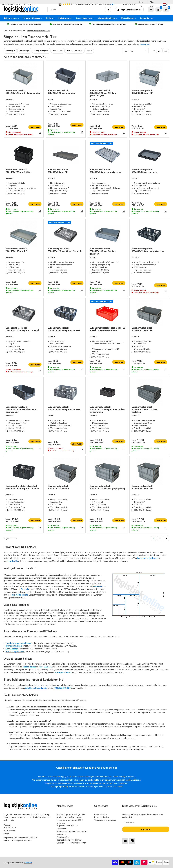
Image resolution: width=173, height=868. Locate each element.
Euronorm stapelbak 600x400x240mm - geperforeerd (64, 408)
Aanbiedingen (146, 18)
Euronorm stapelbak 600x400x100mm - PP (16, 250)
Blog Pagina (153, 4)
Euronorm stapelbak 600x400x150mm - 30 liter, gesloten (103, 251)
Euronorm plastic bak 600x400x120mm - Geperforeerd (64, 250)
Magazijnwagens (85, 18)
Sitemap (28, 863)
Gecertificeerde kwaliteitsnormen (71, 843)
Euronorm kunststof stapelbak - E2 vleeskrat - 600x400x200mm (107, 329)
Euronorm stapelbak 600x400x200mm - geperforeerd (64, 329)
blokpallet (97, 586)
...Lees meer (145, 44)
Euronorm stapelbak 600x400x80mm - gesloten (145, 171)
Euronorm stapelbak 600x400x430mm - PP (142, 487)
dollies (33, 667)
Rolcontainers (11, 18)
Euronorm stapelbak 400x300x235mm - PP (142, 92)
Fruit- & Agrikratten (15, 651)
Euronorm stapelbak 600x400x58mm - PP (58, 171)
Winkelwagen (166, 10)
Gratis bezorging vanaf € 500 (70, 820)
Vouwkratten (12, 649)
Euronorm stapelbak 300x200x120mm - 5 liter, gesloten (23, 92)
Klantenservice (129, 4)
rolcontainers (45, 667)
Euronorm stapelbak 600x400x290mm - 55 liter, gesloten (145, 409)
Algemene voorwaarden (67, 826)
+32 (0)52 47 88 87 (62, 688)
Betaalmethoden (101, 817)
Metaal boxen (128, 18)
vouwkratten (13, 561)
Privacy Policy (101, 814)
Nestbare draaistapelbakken (19, 643)
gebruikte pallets (20, 595)
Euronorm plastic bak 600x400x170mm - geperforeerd (22, 329)
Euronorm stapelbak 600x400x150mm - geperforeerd (148, 250)
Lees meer (35, 127)
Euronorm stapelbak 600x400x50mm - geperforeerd (106, 171)
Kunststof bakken (33, 18)
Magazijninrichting (107, 18)
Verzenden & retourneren (105, 820)
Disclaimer (61, 829)
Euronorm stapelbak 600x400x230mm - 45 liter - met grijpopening (22, 409)
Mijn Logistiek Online (129, 10)
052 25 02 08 (30, 4)
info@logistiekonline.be (11, 4)
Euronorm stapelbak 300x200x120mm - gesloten (62, 92)
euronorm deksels (63, 672)
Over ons (141, 4)
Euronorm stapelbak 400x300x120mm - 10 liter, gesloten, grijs (103, 93)
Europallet (25, 589)
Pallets (50, 18)
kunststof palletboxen (148, 558)
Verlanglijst (151, 10)
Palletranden (65, 18)
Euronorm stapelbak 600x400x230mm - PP (142, 329)
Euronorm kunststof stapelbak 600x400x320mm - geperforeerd (22, 487)
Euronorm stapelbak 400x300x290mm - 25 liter (19, 171)
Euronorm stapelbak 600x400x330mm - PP (58, 487)
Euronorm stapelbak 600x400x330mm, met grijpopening (107, 487)
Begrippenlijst (63, 837)
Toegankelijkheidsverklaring (69, 840)
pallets (26, 667)
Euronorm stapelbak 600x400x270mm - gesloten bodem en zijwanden (107, 409)
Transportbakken (14, 646)
